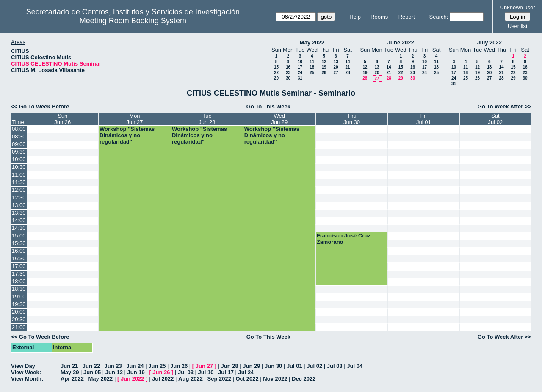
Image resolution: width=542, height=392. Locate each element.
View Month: (27, 379)
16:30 (19, 258)
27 (336, 73)
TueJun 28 (207, 119)
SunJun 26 (62, 119)
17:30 (19, 274)
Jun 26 (179, 366)
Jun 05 (92, 372)
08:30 (19, 137)
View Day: (24, 366)
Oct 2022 (247, 379)
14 (347, 62)
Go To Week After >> (504, 106)
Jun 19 (136, 372)
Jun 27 (204, 366)
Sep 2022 (219, 379)
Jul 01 (295, 366)
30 (288, 78)
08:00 (19, 129)
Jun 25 (157, 366)
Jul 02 (314, 366)
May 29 (70, 372)
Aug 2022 (191, 379)
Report (407, 17)
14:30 (19, 228)
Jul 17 (226, 372)
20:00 (19, 312)
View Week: (26, 372)
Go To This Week (268, 106)
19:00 (19, 297)
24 (300, 73)
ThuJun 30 (352, 119)
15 (276, 67)
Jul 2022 (163, 379)
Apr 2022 (72, 379)
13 (336, 62)
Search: (439, 17)
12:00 (19, 190)
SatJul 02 (495, 119)
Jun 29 (251, 366)
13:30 (19, 213)
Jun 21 (69, 366)
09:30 (19, 152)
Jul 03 (335, 366)
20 (336, 67)
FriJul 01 (424, 119)
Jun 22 (91, 366)
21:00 (19, 327)
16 (288, 67)
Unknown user (518, 7)
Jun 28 (229, 366)
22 (276, 73)
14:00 (19, 220)
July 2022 (489, 43)
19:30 (19, 304)
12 (324, 62)
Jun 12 (114, 372)
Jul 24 (246, 372)
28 (347, 73)
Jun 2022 (133, 379)
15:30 (19, 243)
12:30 (19, 197)
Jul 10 (206, 372)
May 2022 (312, 43)
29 (276, 78)
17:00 (19, 266)
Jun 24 (135, 366)
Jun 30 (273, 366)
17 (300, 67)
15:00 (19, 236)
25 (312, 73)
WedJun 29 (279, 119)
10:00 (19, 159)
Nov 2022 (275, 379)
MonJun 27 (134, 119)
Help (355, 17)
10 (300, 62)
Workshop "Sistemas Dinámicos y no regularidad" (127, 135)
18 (312, 67)
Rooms (379, 17)
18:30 (19, 289)
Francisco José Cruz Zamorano (344, 239)
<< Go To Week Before (40, 106)
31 (300, 78)
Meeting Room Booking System (133, 21)
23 (288, 73)
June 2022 (401, 43)
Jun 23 (113, 366)
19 (324, 67)
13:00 (19, 205)
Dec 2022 (304, 379)
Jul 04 (355, 366)
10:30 (19, 167)
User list (518, 26)
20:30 (19, 319)
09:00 (19, 144)
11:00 (19, 175)
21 (347, 67)
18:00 (19, 281)
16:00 (19, 251)
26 (324, 73)
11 (312, 62)
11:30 (19, 182)
